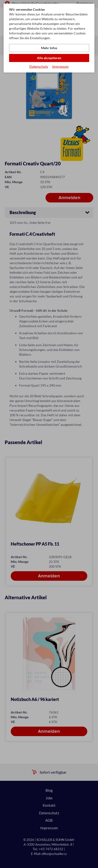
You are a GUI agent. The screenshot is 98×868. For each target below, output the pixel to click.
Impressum (60, 66)
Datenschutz (39, 66)
